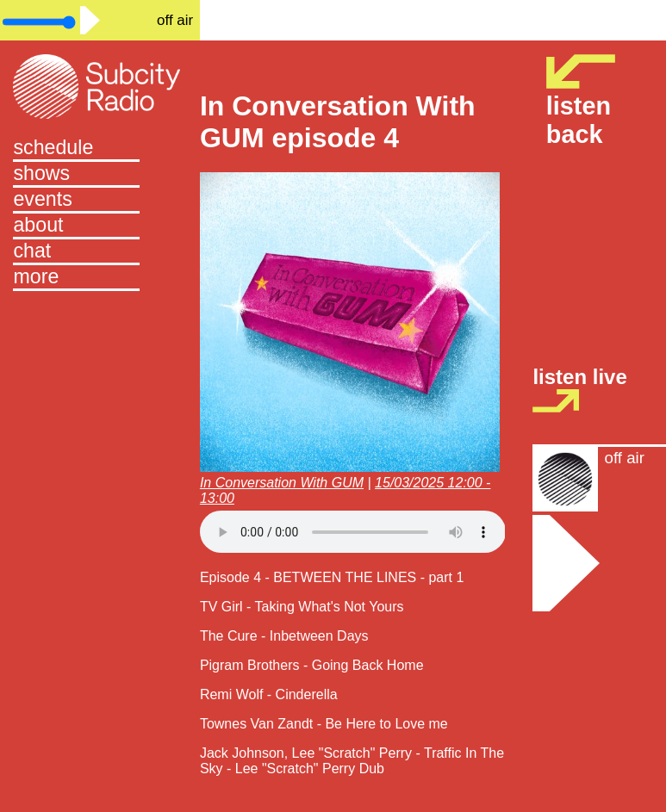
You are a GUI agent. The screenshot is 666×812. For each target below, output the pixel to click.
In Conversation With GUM (282, 483)
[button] (100, 278)
